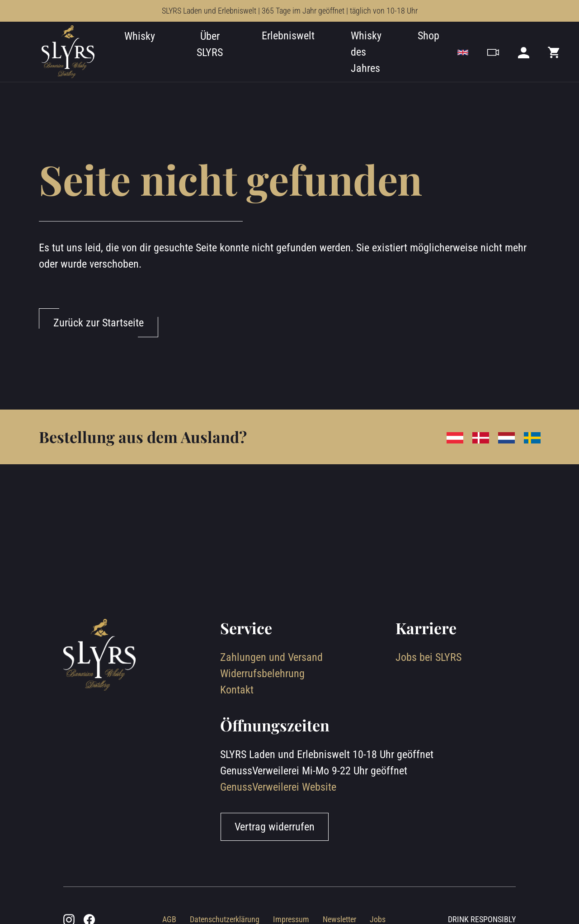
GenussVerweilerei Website (278, 787)
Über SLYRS (210, 44)
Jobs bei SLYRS (428, 657)
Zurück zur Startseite (99, 323)
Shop (428, 36)
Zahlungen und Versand (271, 657)
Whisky (140, 36)
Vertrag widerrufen (275, 827)
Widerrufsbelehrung (262, 674)
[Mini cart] (554, 52)
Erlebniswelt (288, 36)
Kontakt (237, 690)
